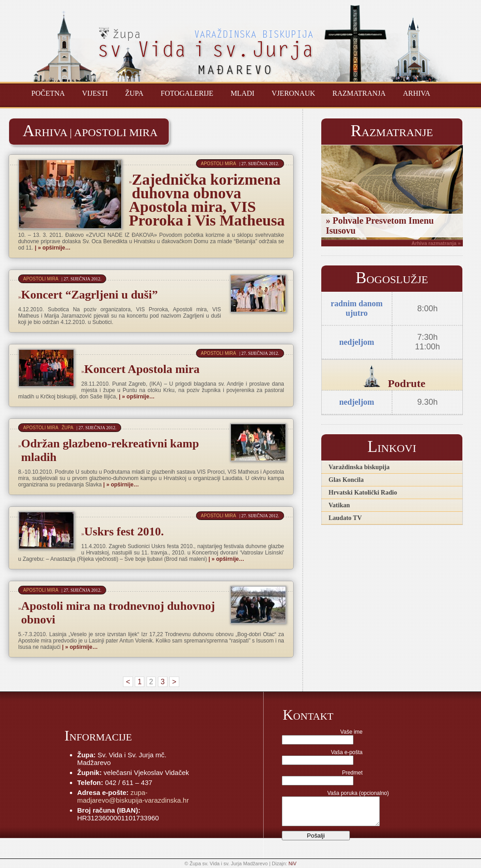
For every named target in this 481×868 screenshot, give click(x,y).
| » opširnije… (52, 248)
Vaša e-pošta (347, 752)
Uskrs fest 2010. (124, 532)
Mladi (242, 93)
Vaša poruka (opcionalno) (358, 793)
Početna (48, 93)
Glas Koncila (346, 480)
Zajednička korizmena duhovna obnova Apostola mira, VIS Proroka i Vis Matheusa (207, 200)
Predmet (352, 773)
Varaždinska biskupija (359, 467)
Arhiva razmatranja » (436, 243)
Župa (134, 93)
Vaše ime (351, 732)
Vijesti (95, 93)
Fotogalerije (187, 93)
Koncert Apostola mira (142, 369)
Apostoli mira (219, 164)
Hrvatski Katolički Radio (363, 493)
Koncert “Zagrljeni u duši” (90, 295)
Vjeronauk (294, 93)
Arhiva (417, 93)
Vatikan (339, 505)
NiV (293, 863)
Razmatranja (359, 93)
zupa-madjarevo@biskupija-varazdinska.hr (133, 796)
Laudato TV (345, 518)
